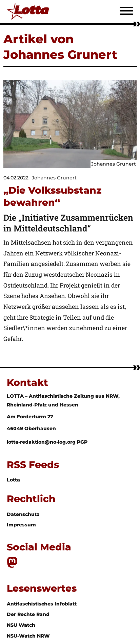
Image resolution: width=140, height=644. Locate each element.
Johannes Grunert (54, 178)
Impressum (21, 525)
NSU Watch (21, 625)
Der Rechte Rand (28, 614)
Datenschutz (23, 514)
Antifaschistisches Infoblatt (42, 604)
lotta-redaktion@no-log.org (42, 442)
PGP (82, 442)
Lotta (13, 480)
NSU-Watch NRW (28, 636)
